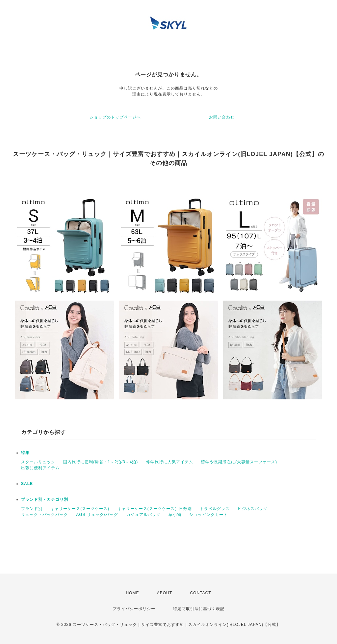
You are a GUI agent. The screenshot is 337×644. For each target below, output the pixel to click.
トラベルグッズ (215, 509)
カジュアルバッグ (143, 515)
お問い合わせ (222, 117)
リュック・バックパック (45, 515)
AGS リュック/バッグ (97, 515)
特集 (25, 453)
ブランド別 (32, 509)
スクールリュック (38, 462)
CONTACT (200, 593)
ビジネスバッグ (253, 509)
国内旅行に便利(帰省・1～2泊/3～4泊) (101, 462)
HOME (132, 593)
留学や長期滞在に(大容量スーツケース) (239, 462)
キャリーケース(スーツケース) (80, 509)
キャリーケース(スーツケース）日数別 (155, 509)
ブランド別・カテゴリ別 (45, 499)
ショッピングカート (208, 515)
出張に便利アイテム (40, 468)
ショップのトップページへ (115, 117)
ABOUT (165, 593)
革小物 (175, 515)
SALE (27, 484)
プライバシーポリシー (134, 609)
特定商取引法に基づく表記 (199, 609)
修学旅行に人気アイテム (170, 462)
